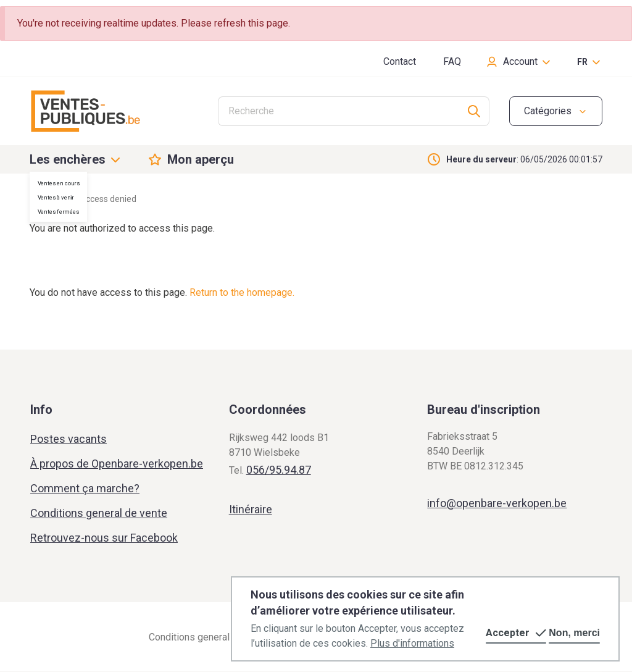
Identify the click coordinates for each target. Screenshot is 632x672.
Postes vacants (69, 439)
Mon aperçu (201, 159)
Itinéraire (251, 509)
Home (41, 199)
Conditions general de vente (99, 513)
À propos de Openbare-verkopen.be (117, 464)
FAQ (452, 61)
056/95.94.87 (279, 470)
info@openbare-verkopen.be (497, 503)
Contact (400, 61)
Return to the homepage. (242, 292)
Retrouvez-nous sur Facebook (104, 538)
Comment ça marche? (85, 488)
